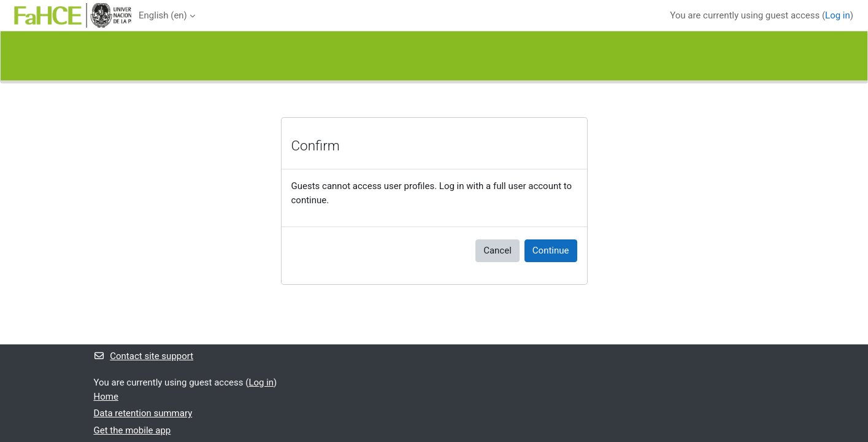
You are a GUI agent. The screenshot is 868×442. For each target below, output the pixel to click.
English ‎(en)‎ (163, 15)
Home (106, 397)
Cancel (497, 250)
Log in (838, 15)
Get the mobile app (133, 430)
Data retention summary (143, 413)
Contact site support (144, 356)
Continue (551, 250)
